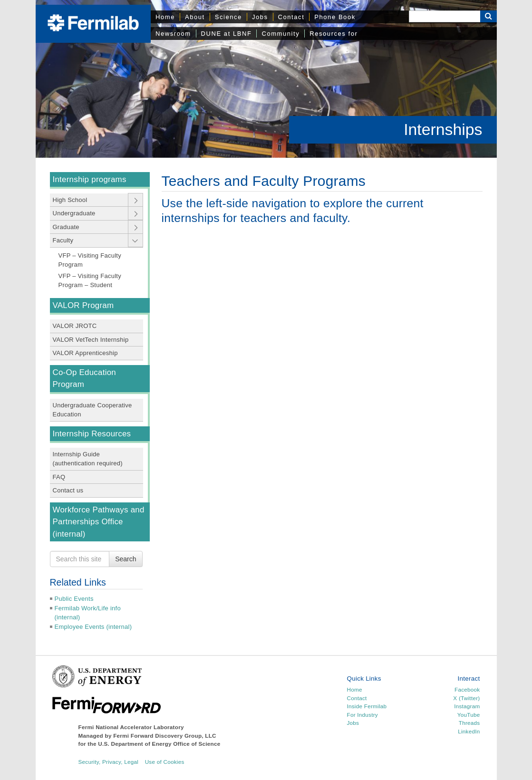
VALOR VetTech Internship (91, 340)
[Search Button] (488, 16)
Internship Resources (92, 434)
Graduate (66, 227)
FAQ (59, 477)
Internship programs (90, 179)
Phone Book (335, 17)
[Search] (445, 16)
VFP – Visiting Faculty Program (90, 260)
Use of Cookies (165, 762)
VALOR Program (83, 305)
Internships (443, 129)
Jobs (260, 17)
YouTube (469, 715)
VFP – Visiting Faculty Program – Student (90, 281)
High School (70, 200)
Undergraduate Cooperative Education (92, 410)
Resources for (334, 34)
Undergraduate (74, 213)
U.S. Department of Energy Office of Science (159, 744)
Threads (469, 723)
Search (126, 559)
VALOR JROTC (75, 326)
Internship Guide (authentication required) (88, 459)
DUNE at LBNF (227, 34)
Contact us (68, 490)
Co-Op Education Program (84, 378)
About (195, 17)
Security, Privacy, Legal (109, 762)
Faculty (63, 240)
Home (165, 17)
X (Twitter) (466, 698)
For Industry (362, 715)
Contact (291, 17)
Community (281, 34)
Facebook (467, 689)
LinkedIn (469, 731)
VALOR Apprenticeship (85, 353)
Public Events (74, 599)
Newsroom (173, 34)
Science (228, 17)
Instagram (467, 706)
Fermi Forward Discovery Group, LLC (165, 736)
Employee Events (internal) (93, 627)
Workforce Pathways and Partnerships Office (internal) (99, 522)
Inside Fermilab (367, 706)
